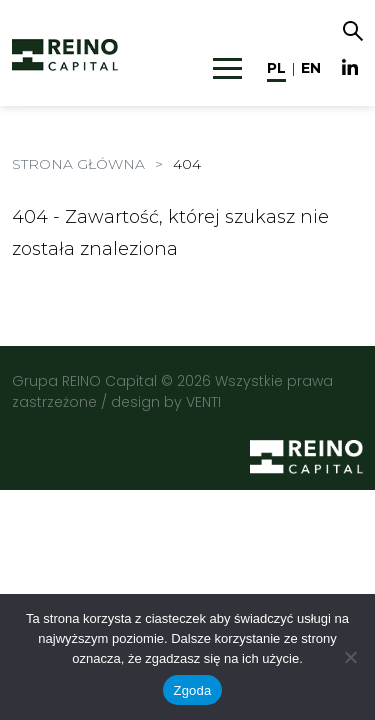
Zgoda (192, 690)
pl (276, 68)
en (311, 68)
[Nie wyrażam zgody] (350, 657)
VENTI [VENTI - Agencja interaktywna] (203, 402)
